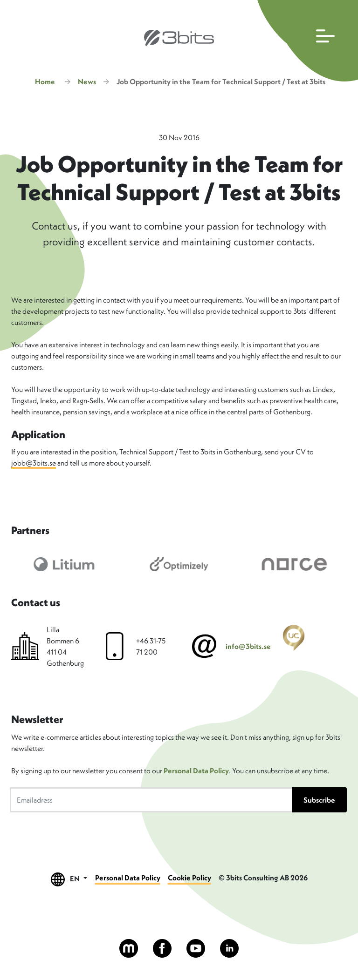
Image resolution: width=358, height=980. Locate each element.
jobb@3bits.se (34, 463)
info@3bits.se (248, 646)
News (87, 81)
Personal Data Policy (196, 770)
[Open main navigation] (306, 41)
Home (45, 81)
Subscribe (319, 800)
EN (69, 879)
